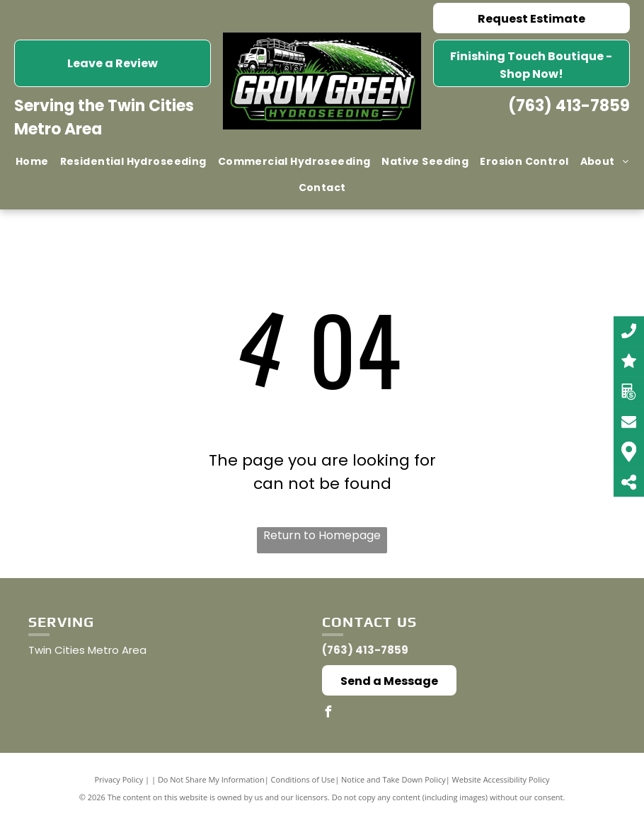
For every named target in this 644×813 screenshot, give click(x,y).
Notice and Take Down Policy (393, 779)
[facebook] (328, 714)
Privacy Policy (119, 779)
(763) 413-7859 (569, 106)
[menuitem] (32, 162)
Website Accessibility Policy (501, 779)
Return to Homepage (322, 535)
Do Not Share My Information (211, 779)
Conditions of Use (303, 779)
